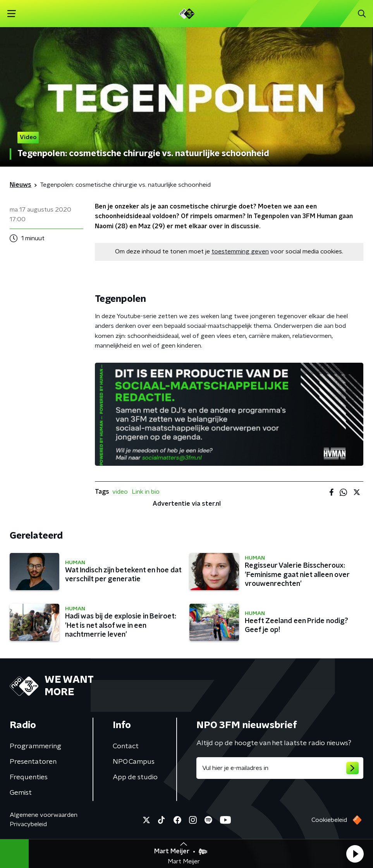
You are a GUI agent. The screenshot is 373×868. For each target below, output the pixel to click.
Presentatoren (33, 762)
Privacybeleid (28, 824)
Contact (126, 746)
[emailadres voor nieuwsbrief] (280, 768)
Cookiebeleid (329, 820)
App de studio (135, 777)
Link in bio (146, 492)
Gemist (21, 793)
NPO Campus (134, 762)
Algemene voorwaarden (44, 815)
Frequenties (29, 777)
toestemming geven (240, 251)
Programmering (35, 746)
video (120, 492)
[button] (355, 854)
